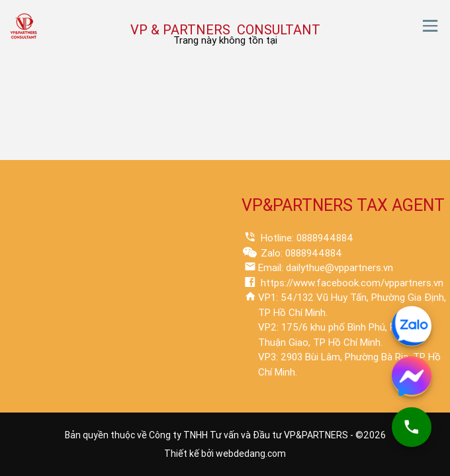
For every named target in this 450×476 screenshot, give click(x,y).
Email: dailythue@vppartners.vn (326, 268)
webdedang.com (251, 454)
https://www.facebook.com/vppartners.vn (351, 283)
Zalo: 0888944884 (300, 253)
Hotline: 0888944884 (306, 238)
